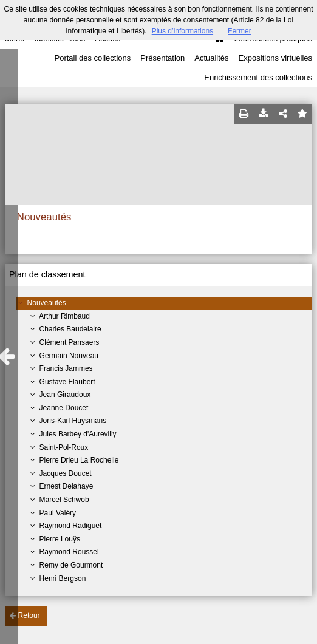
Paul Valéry (58, 513)
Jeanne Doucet (64, 408)
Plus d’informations (182, 31)
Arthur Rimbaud (64, 316)
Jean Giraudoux (65, 395)
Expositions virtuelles (275, 58)
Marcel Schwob (64, 500)
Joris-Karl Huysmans (73, 421)
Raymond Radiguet (71, 526)
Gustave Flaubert (67, 382)
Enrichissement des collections (258, 77)
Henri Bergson (63, 578)
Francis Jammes (66, 368)
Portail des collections (93, 58)
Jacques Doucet (66, 473)
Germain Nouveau (69, 356)
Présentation (162, 58)
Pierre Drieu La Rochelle (79, 460)
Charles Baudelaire (70, 329)
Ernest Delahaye (66, 486)
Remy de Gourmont (71, 565)
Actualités (211, 58)
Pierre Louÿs (60, 539)
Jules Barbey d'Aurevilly (78, 434)
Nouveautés (47, 303)
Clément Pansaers (70, 342)
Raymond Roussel (69, 552)
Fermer (240, 31)
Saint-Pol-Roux (64, 447)
